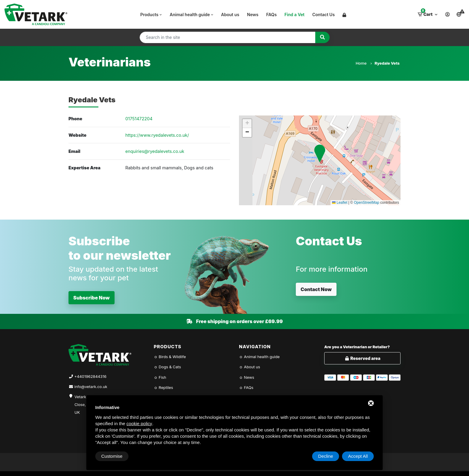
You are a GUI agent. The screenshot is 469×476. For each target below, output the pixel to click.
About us (230, 15)
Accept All (358, 456)
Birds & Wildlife (170, 357)
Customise (112, 456)
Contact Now (316, 289)
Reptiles (163, 388)
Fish (160, 377)
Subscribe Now (92, 298)
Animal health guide (192, 15)
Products (151, 15)
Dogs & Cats (167, 367)
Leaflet (340, 203)
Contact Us (323, 15)
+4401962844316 (90, 377)
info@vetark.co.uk (91, 387)
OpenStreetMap (367, 203)
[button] (320, 153)
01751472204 (139, 119)
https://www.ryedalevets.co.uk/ (157, 135)
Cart (428, 13)
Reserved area (362, 358)
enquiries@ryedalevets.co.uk (155, 151)
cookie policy (139, 423)
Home (364, 63)
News (253, 15)
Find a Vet (294, 15)
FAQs (271, 15)
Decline (326, 456)
